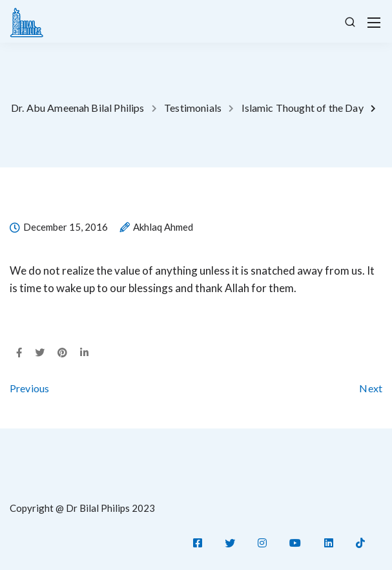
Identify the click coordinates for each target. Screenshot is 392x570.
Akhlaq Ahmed (163, 227)
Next (371, 388)
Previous (29, 388)
